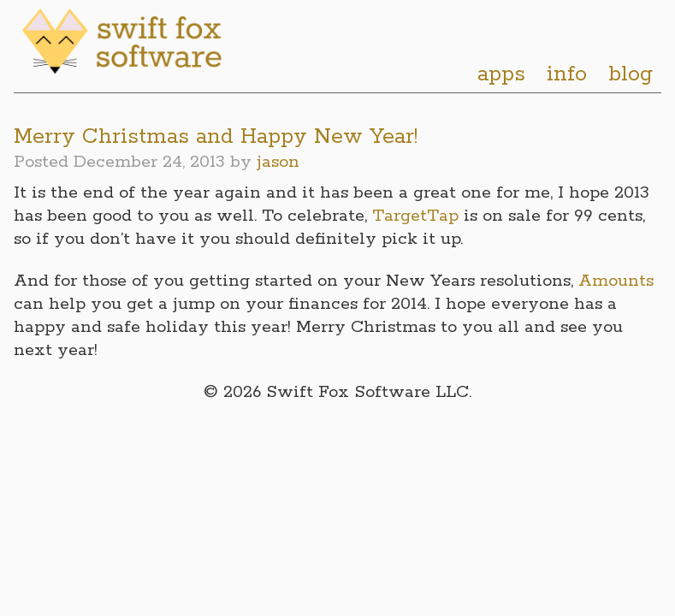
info (567, 74)
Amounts (616, 281)
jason (278, 162)
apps (501, 74)
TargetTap (415, 216)
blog (631, 74)
